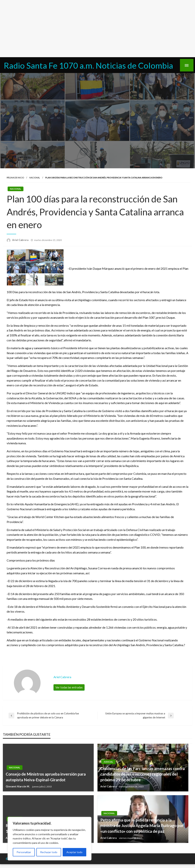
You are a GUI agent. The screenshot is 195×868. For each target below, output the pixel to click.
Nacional (35, 178)
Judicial (108, 762)
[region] (50, 839)
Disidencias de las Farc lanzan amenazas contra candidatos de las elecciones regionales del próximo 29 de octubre (143, 774)
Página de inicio (15, 178)
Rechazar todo (49, 852)
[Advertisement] (97, 29)
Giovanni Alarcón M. (18, 786)
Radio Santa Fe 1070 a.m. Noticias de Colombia (88, 65)
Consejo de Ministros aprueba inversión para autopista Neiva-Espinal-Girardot (46, 777)
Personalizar (24, 852)
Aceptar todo (74, 852)
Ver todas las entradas (69, 687)
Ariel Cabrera (21, 240)
